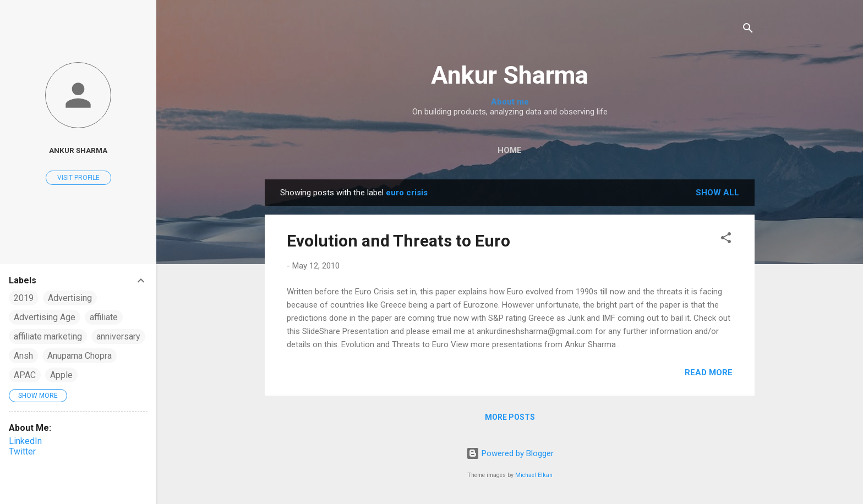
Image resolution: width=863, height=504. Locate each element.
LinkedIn (25, 441)
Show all (717, 193)
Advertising (70, 298)
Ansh (23, 356)
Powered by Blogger (510, 453)
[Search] (748, 30)
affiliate (104, 317)
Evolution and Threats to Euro (398, 241)
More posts (510, 417)
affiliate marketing (48, 336)
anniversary (118, 336)
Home (510, 150)
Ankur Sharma (510, 75)
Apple (61, 375)
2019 (24, 298)
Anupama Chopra (80, 356)
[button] (726, 240)
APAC (25, 375)
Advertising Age (45, 317)
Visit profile (78, 178)
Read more (709, 372)
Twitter (22, 451)
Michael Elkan (534, 475)
